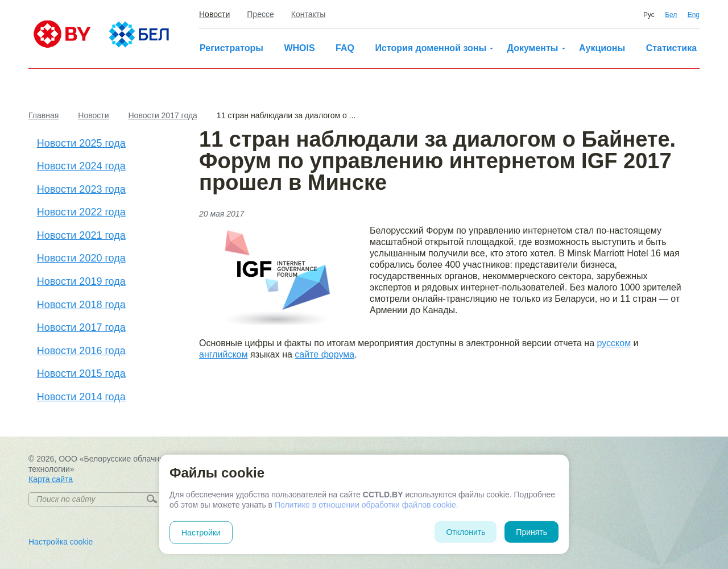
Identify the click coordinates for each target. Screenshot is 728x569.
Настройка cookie (61, 542)
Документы (533, 48)
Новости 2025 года (81, 143)
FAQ (345, 48)
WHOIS (299, 48)
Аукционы (602, 48)
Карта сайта (51, 479)
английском (224, 354)
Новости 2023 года (81, 189)
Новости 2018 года (81, 305)
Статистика (671, 48)
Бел (671, 15)
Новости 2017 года (81, 327)
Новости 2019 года (81, 281)
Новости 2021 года (81, 235)
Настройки (201, 533)
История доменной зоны (431, 48)
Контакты (308, 14)
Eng (694, 15)
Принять (531, 532)
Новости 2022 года (81, 212)
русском (614, 343)
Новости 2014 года (81, 397)
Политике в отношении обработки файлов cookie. (367, 505)
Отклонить (466, 532)
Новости (214, 14)
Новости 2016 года (81, 351)
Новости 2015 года (81, 373)
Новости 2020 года (81, 258)
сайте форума (324, 354)
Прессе (260, 14)
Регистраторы (231, 48)
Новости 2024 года (81, 166)
